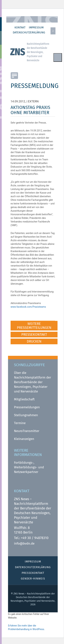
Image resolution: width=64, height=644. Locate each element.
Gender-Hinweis (33, 579)
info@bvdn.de (24, 543)
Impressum (36, 28)
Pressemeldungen (27, 407)
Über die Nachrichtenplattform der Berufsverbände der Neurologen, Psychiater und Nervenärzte (33, 382)
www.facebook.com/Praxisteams (28, 307)
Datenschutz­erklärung (29, 33)
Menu (58, 57)
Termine (20, 423)
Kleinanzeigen (24, 439)
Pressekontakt (33, 573)
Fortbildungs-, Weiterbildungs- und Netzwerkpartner (29, 467)
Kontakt (20, 28)
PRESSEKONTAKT (34, 334)
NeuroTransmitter (27, 431)
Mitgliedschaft (24, 399)
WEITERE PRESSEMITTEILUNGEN (34, 326)
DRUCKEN (34, 341)
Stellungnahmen (26, 415)
